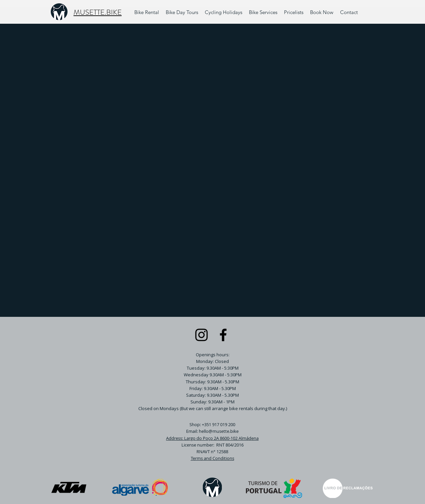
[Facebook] (223, 335)
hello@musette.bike (219, 431)
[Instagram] (201, 335)
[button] (263, 12)
